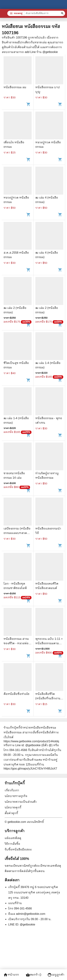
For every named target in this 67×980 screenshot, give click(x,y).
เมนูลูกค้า (56, 975)
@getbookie (28, 924)
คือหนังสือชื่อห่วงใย (17, 694)
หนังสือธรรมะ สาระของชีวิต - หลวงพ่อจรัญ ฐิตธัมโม (16, 643)
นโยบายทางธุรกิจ (16, 796)
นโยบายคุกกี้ (13, 807)
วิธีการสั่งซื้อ (12, 844)
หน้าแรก (11, 975)
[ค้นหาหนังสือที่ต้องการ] (63, 13)
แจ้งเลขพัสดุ (13, 838)
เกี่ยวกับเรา (12, 790)
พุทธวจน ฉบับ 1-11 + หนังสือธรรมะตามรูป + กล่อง (49, 643)
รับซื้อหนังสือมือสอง (18, 849)
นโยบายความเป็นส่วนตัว (21, 802)
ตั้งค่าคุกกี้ (11, 813)
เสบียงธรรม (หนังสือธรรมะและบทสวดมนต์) (17, 533)
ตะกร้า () (33, 975)
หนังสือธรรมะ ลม (15, 87)
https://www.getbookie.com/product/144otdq (31, 741)
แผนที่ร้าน (15, 903)
